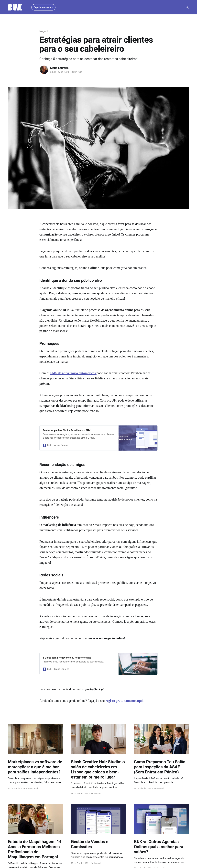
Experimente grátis (43, 7)
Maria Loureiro (59, 68)
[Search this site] (187, 7)
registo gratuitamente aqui (124, 701)
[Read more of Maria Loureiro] (44, 70)
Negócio (44, 31)
